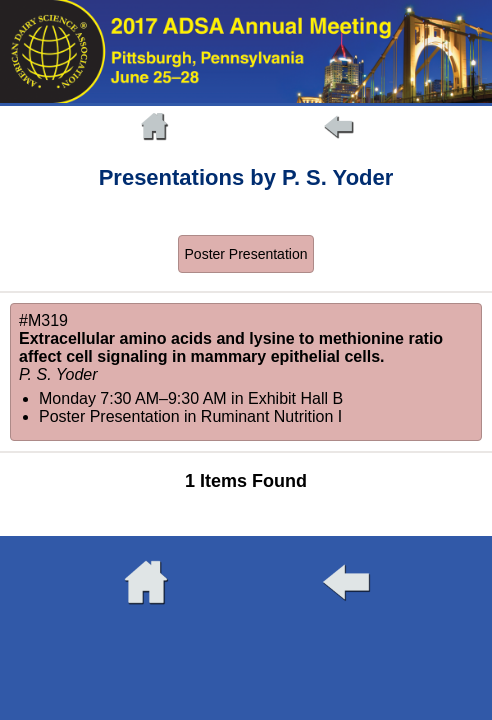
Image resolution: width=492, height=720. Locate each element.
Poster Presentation (246, 254)
